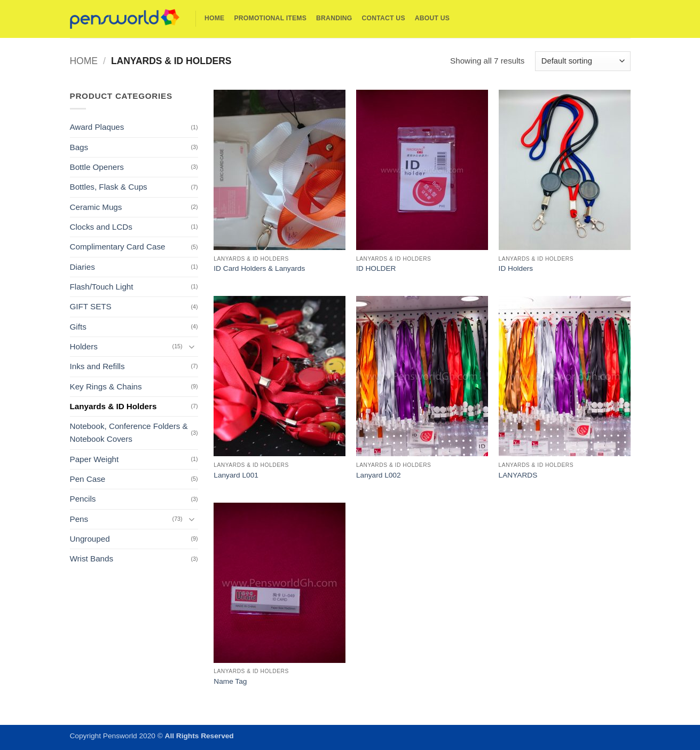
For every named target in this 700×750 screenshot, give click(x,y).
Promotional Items (270, 18)
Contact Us (384, 18)
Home (214, 18)
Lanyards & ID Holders (113, 406)
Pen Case (88, 479)
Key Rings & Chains (106, 386)
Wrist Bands (92, 558)
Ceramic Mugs (96, 207)
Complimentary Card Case (118, 247)
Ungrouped (90, 539)
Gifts (78, 327)
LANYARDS (518, 475)
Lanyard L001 (236, 475)
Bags (79, 147)
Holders (84, 346)
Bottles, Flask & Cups (109, 187)
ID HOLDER (376, 268)
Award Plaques (97, 127)
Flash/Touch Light (102, 287)
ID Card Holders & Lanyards (259, 268)
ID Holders (516, 268)
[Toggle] (192, 346)
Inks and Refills (97, 366)
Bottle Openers (97, 167)
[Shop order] (583, 61)
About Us (432, 18)
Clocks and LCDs (101, 227)
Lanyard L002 (379, 475)
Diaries (82, 267)
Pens (79, 519)
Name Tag (230, 681)
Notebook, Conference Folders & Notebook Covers (129, 432)
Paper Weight (95, 459)
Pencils (83, 499)
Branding (334, 18)
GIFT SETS (91, 306)
